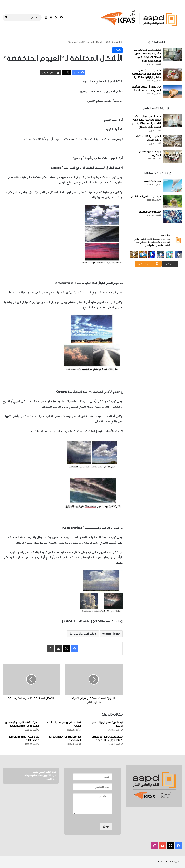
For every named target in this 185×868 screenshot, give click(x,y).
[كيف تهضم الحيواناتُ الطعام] (173, 201)
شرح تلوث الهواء (152, 181)
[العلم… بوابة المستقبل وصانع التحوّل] (173, 141)
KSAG (107, 42)
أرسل (106, 826)
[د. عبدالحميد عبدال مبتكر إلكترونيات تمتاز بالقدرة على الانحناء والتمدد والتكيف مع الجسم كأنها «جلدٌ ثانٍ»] (173, 121)
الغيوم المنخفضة (113, 110)
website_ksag (110, 634)
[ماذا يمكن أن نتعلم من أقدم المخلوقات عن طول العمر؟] (173, 91)
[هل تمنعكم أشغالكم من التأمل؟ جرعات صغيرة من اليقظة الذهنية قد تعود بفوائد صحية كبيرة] (173, 55)
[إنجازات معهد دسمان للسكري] (173, 156)
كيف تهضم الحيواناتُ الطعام (146, 196)
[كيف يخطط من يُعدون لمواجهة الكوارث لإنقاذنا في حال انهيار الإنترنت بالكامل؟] (173, 75)
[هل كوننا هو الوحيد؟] (173, 216)
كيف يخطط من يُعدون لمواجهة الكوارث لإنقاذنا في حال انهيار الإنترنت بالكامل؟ (146, 74)
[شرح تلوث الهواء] (173, 186)
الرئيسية (117, 42)
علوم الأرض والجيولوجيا (60, 110)
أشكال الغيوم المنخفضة (88, 110)
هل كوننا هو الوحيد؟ (150, 212)
